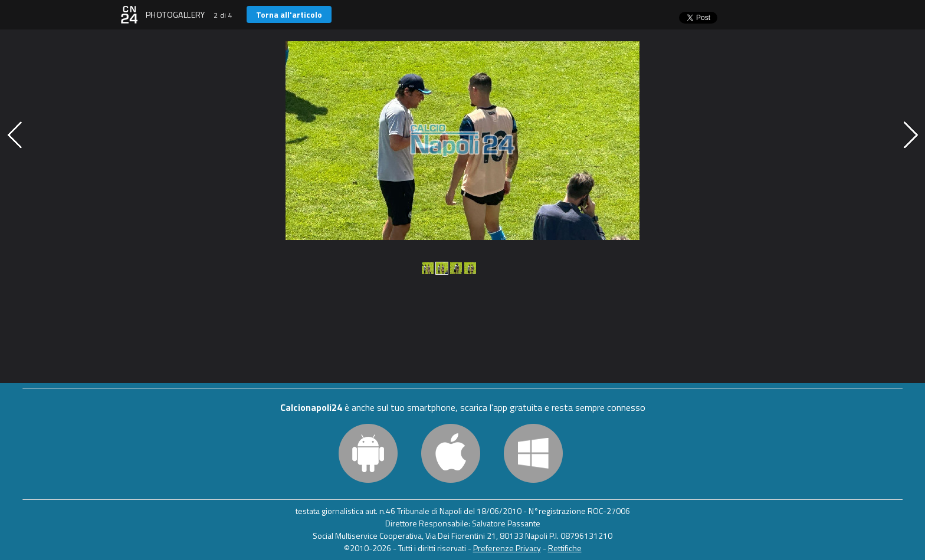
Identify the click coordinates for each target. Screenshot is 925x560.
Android (368, 453)
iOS (451, 453)
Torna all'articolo (289, 14)
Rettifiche (565, 548)
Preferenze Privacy (507, 548)
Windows (533, 453)
